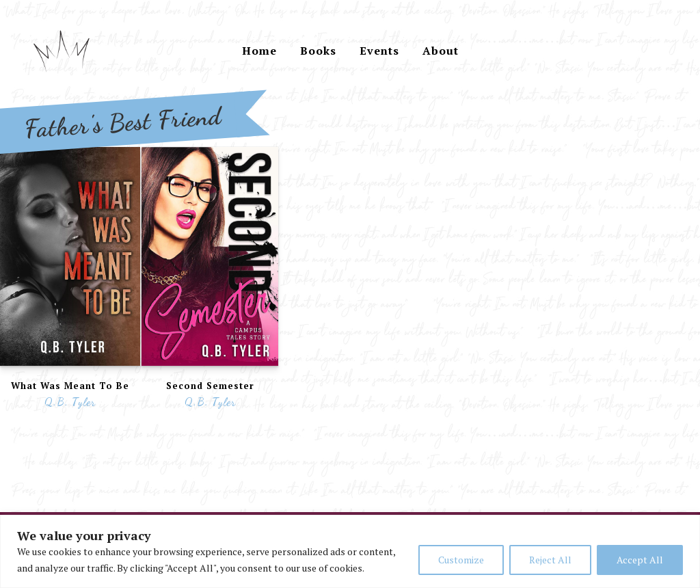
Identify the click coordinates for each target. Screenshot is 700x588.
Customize (461, 560)
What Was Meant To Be (70, 386)
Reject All (550, 560)
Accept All (640, 560)
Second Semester (210, 386)
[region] (350, 551)
